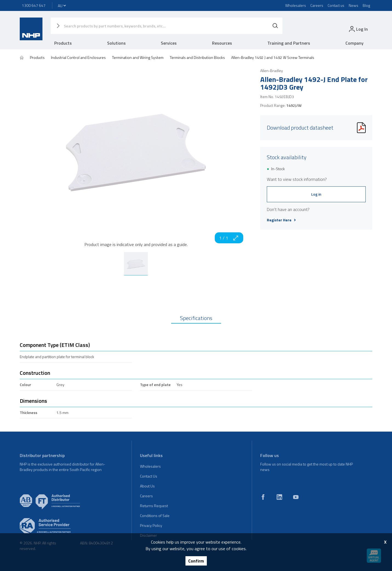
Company (354, 43)
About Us (147, 486)
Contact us (336, 5)
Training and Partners (289, 43)
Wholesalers (296, 5)
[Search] (275, 26)
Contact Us (149, 476)
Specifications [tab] (196, 318)
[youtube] (296, 497)
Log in (316, 194)
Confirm (196, 561)
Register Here (281, 220)
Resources (222, 43)
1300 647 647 (34, 5)
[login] (358, 29)
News (354, 5)
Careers (317, 5)
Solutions (116, 43)
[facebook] (263, 497)
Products (63, 43)
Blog (366, 5)
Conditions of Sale (155, 516)
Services (169, 43)
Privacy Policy (151, 525)
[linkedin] (279, 497)
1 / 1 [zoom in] (229, 238)
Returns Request (154, 506)
